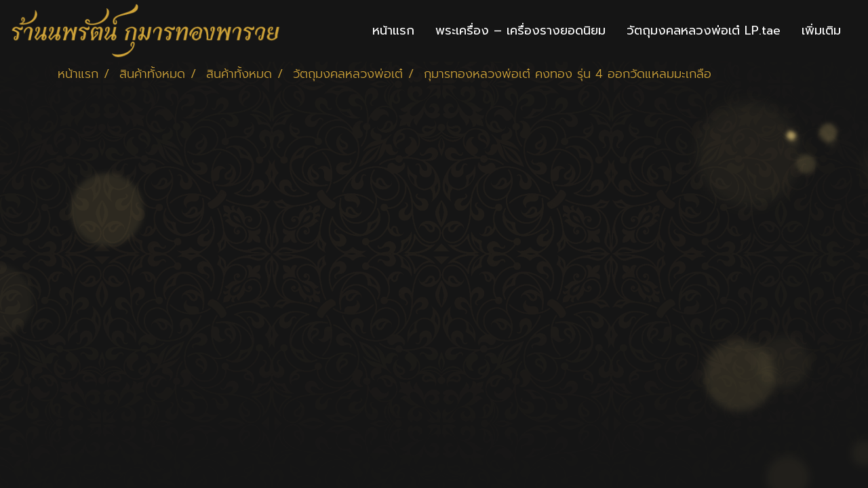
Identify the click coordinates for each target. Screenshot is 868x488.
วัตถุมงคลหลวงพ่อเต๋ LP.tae (704, 30)
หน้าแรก (393, 30)
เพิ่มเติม (821, 30)
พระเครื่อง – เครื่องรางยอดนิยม (520, 30)
